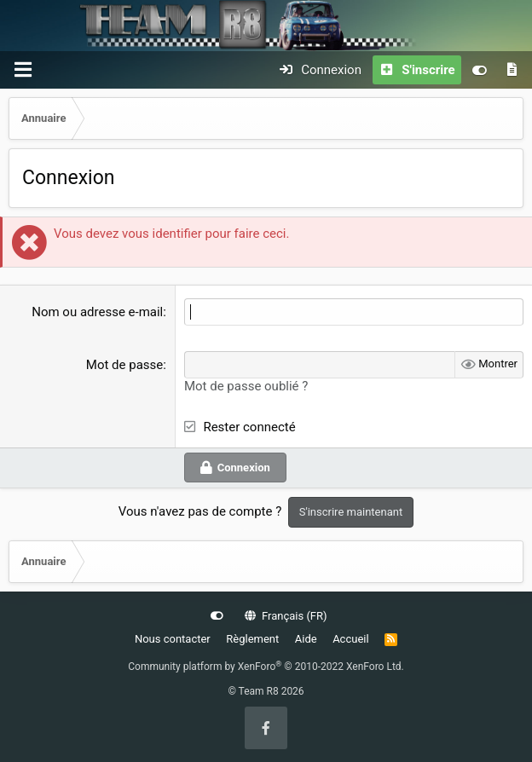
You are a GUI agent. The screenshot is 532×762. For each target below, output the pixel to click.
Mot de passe (124, 365)
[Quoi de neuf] (512, 70)
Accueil (350, 639)
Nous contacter (173, 639)
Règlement (252, 639)
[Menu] (23, 70)
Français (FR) (286, 616)
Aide (306, 639)
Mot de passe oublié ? (246, 386)
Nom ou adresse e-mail (97, 312)
